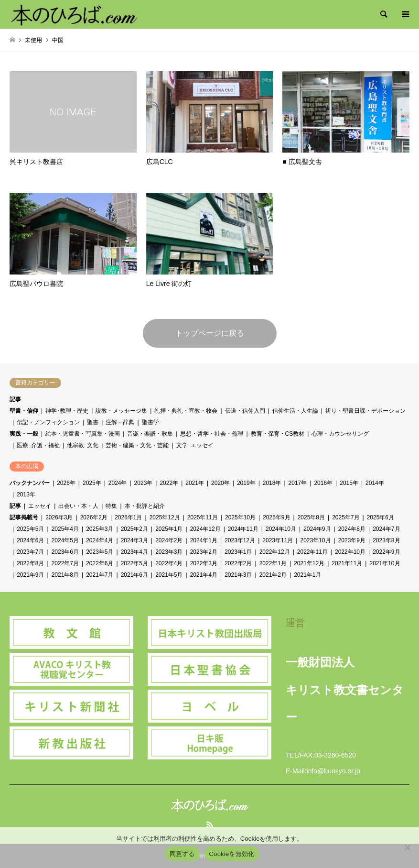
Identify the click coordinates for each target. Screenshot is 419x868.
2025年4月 (65, 529)
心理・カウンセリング (340, 434)
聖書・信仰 (24, 411)
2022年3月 (204, 563)
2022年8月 (30, 563)
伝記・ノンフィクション (48, 422)
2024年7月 (386, 529)
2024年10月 (281, 529)
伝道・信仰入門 (245, 411)
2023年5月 (100, 552)
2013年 (26, 494)
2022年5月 (134, 563)
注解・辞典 (120, 422)
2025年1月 (169, 529)
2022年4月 (169, 563)
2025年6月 (381, 517)
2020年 (220, 483)
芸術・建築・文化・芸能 (137, 445)
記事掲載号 (24, 517)
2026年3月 (59, 517)
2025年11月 (203, 517)
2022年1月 (273, 563)
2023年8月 (386, 540)
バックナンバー (30, 483)
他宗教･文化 (83, 445)
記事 (15, 399)
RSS (210, 824)
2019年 (246, 483)
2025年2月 (134, 529)
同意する (182, 854)
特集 (111, 506)
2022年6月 (100, 563)
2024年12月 (205, 529)
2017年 (298, 483)
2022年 (169, 483)
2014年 (375, 483)
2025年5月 (30, 529)
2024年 (118, 483)
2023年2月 (204, 552)
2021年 (195, 483)
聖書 (93, 422)
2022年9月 (386, 552)
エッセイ (40, 506)
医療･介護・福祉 (38, 445)
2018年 (272, 483)
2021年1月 (307, 575)
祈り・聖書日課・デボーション (365, 411)
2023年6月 (65, 552)
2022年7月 (65, 563)
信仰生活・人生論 (295, 411)
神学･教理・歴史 (67, 411)
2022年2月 (238, 563)
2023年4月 (134, 552)
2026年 (66, 483)
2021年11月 (347, 563)
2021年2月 (273, 575)
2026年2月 (94, 517)
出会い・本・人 (78, 506)
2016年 (323, 483)
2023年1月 (238, 552)
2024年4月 (100, 540)
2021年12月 (309, 563)
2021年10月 (385, 563)
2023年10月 (315, 540)
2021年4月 (204, 575)
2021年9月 (30, 575)
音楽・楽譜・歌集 (150, 434)
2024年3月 (134, 540)
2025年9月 (276, 517)
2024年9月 (317, 529)
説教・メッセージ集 (121, 411)
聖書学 (150, 422)
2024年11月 (243, 529)
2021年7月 (100, 575)
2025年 (92, 483)
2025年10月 (240, 517)
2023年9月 (352, 540)
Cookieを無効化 (232, 854)
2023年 (144, 483)
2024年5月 (65, 540)
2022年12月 (275, 552)
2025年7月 (346, 517)
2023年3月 (169, 552)
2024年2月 (169, 540)
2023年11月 (278, 540)
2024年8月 (352, 529)
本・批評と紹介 (145, 506)
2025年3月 (100, 529)
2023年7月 (30, 552)
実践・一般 (24, 434)
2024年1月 (204, 540)
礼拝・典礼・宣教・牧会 (186, 411)
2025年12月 (165, 517)
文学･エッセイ (195, 445)
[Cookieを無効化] (407, 847)
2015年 (349, 483)
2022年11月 (312, 552)
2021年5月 (169, 575)
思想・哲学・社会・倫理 (212, 434)
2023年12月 (240, 540)
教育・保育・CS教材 (278, 434)
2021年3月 (238, 575)
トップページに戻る (210, 333)
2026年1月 (128, 517)
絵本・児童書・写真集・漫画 (83, 434)
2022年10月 (350, 552)
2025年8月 (311, 517)
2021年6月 (134, 575)
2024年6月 (30, 540)
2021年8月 (65, 575)
